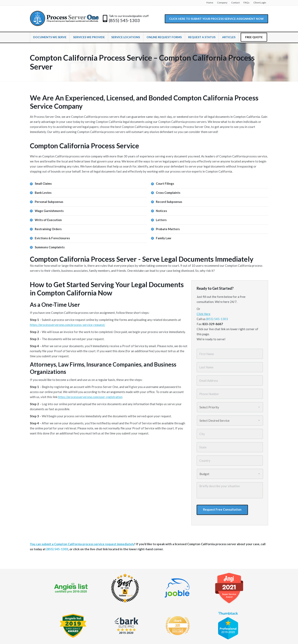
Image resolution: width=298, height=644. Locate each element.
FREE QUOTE (254, 37)
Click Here (204, 314)
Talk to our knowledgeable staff (129, 16)
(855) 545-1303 (124, 20)
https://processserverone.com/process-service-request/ (68, 325)
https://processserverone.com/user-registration (90, 397)
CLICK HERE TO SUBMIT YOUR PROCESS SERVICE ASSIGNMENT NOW (216, 19)
